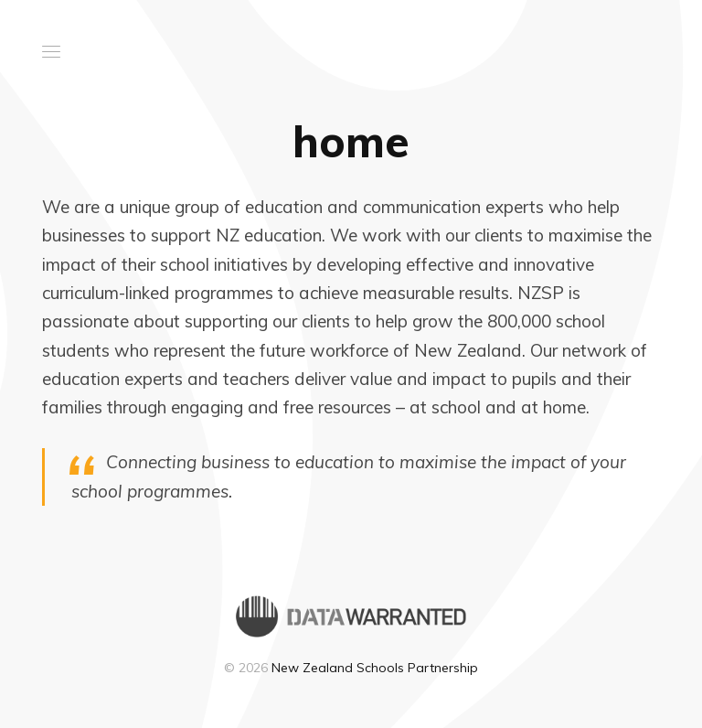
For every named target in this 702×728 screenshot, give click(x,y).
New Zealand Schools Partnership (375, 668)
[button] (51, 52)
